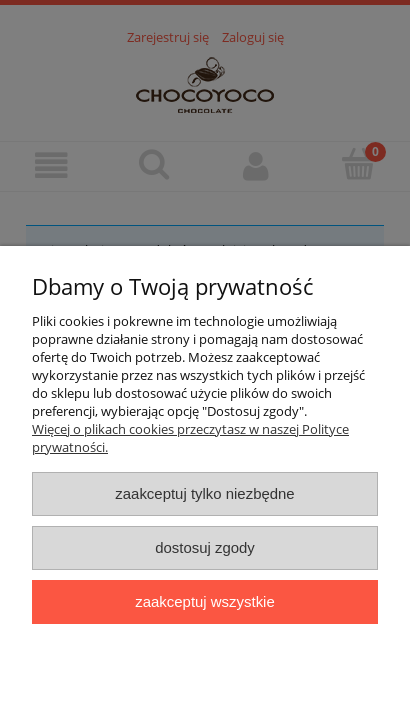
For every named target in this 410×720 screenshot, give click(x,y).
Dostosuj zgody (205, 547)
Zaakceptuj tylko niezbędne (204, 493)
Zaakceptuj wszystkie (204, 601)
